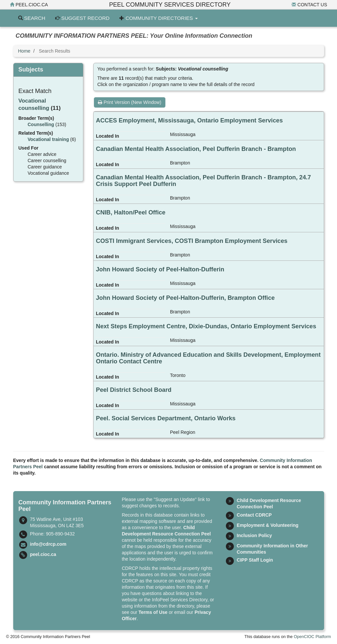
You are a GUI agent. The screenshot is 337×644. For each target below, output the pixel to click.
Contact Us (309, 5)
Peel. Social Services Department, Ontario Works (166, 418)
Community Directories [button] (158, 18)
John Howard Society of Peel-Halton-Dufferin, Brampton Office (185, 298)
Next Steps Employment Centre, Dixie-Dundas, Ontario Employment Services (206, 326)
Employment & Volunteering (268, 525)
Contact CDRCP (254, 515)
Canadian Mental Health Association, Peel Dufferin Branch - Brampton (196, 149)
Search (32, 18)
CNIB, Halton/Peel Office (131, 212)
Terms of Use (153, 612)
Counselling (41, 124)
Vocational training (48, 139)
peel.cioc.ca (29, 5)
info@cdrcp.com (48, 544)
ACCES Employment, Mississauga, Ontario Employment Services (189, 120)
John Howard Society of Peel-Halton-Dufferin (160, 269)
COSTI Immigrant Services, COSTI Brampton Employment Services (192, 241)
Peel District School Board (134, 390)
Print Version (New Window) (129, 102)
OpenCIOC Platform (312, 637)
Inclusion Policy (254, 535)
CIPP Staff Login (255, 560)
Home (24, 51)
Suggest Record (82, 18)
